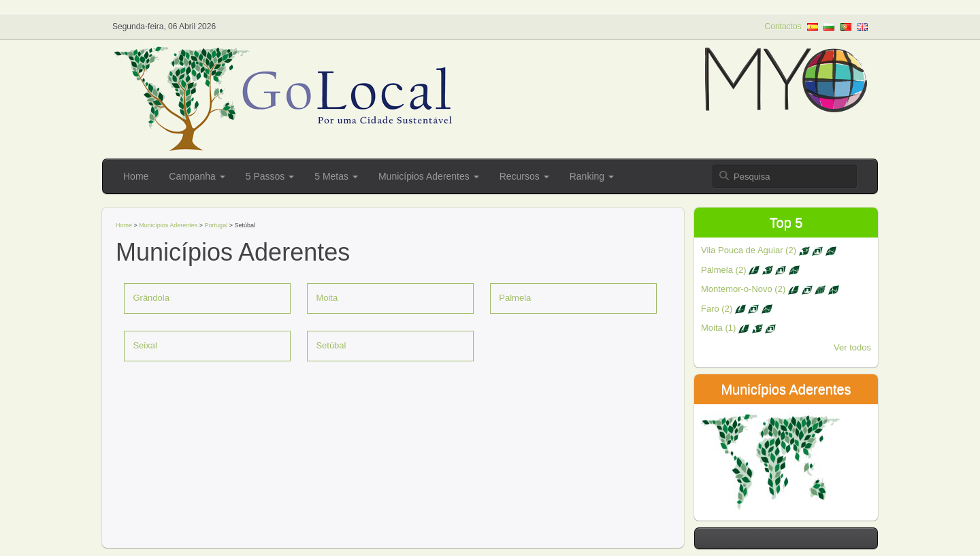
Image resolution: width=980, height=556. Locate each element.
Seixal (145, 345)
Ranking (592, 176)
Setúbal (331, 345)
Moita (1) (738, 328)
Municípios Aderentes (429, 176)
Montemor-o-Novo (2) (770, 289)
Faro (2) (737, 309)
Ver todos (852, 347)
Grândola (151, 298)
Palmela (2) (750, 270)
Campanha (197, 176)
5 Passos (270, 176)
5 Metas (336, 176)
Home (136, 176)
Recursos (524, 176)
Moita (327, 298)
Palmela (515, 298)
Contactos (783, 27)
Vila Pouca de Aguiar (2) (769, 250)
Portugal (217, 225)
